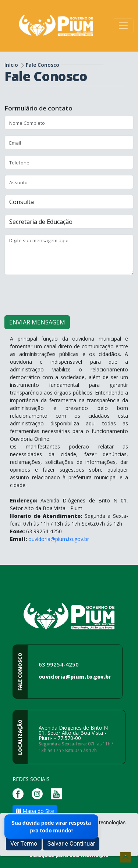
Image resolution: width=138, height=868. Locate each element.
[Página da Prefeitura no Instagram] (39, 793)
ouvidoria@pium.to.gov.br (59, 539)
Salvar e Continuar (71, 844)
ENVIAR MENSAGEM (37, 322)
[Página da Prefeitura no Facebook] (20, 793)
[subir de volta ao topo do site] (125, 857)
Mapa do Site (35, 811)
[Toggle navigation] (123, 26)
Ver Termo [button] (24, 844)
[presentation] (60, 295)
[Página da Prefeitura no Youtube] (58, 793)
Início (11, 65)
